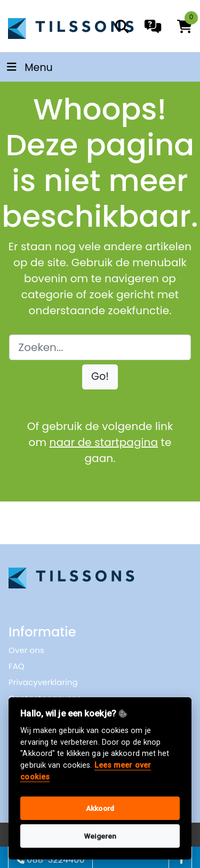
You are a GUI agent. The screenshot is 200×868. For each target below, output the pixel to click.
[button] (100, 377)
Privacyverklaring (43, 682)
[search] (122, 26)
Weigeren (100, 836)
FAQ (17, 666)
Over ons (26, 650)
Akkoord (100, 808)
